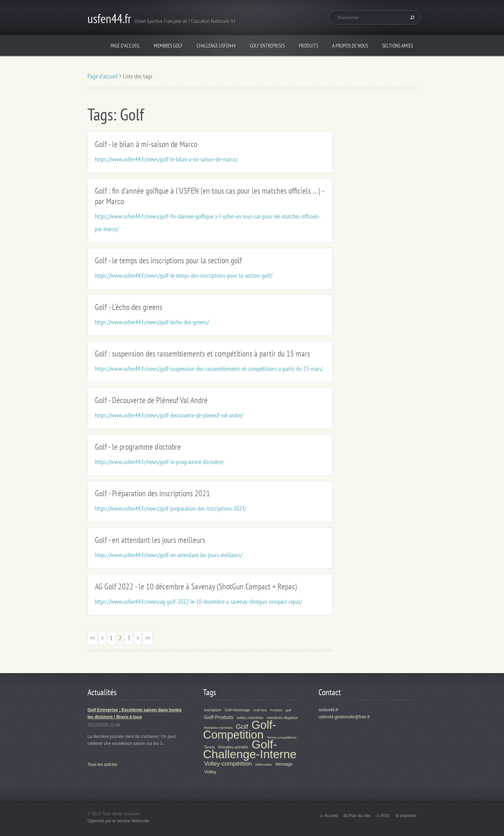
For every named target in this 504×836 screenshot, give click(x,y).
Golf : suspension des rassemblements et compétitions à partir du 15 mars (202, 354)
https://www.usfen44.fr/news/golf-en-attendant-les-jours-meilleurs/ (169, 555)
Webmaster (264, 764)
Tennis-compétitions (282, 737)
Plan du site (359, 816)
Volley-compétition (228, 764)
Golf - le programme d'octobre (138, 447)
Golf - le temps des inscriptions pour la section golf (168, 260)
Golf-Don (260, 710)
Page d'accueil (125, 46)
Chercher (411, 18)
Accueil (331, 816)
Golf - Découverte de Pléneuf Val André (151, 400)
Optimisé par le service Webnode (118, 821)
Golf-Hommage (237, 710)
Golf (242, 727)
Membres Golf (168, 46)
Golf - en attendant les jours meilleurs (150, 540)
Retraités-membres (218, 728)
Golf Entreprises (267, 46)
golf (288, 710)
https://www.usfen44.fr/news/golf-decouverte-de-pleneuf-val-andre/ (169, 415)
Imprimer (408, 816)
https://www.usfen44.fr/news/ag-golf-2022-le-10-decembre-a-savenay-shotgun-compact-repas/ (198, 602)
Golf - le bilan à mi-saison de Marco (146, 144)
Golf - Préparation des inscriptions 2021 (152, 493)
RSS (385, 816)
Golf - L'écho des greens (129, 307)
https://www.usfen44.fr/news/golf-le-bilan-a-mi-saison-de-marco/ (166, 159)
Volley (210, 772)
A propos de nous (350, 46)
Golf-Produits (219, 717)
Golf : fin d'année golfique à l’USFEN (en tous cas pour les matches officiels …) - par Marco (209, 196)
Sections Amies (398, 46)
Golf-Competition (240, 730)
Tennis (209, 747)
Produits (309, 46)
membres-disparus (282, 718)
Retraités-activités (233, 747)
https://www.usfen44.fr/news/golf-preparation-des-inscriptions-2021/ (171, 508)
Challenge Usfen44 (216, 46)
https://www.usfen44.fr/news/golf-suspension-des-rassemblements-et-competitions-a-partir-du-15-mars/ (209, 369)
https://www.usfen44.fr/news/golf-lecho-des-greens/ (152, 322)
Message (284, 764)
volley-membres (250, 718)
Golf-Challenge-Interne (250, 749)
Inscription (213, 710)
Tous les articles (102, 765)
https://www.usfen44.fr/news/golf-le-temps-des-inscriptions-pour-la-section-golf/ (184, 275)
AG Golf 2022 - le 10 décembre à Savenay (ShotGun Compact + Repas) (196, 586)
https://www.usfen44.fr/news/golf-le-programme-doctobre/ (159, 462)
